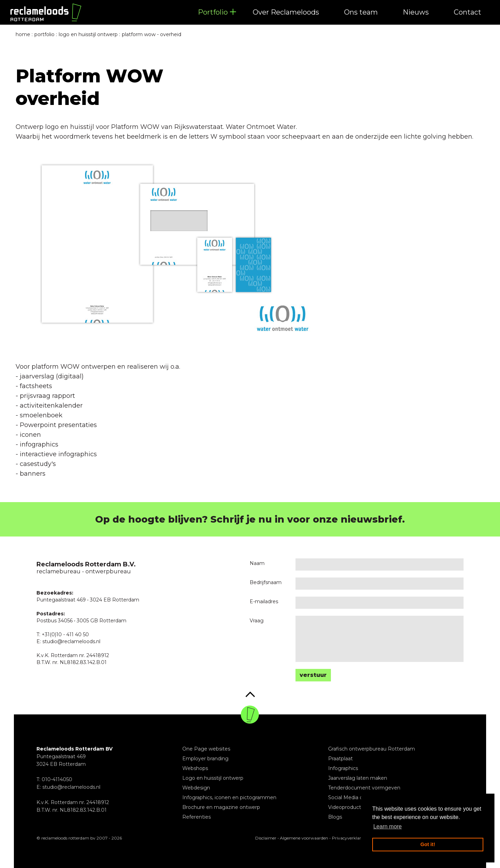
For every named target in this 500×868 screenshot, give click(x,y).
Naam (257, 563)
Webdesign (196, 788)
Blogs (335, 817)
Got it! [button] (428, 844)
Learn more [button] (387, 826)
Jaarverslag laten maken (358, 778)
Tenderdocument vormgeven (364, 788)
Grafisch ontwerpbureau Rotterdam (372, 749)
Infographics (343, 768)
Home (23, 34)
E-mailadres (264, 601)
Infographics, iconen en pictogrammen (229, 797)
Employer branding (205, 759)
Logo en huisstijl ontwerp (213, 778)
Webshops (195, 768)
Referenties (197, 817)
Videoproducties (348, 807)
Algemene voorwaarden (304, 838)
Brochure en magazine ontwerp (221, 807)
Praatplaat (340, 759)
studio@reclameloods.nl (71, 787)
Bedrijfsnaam (266, 582)
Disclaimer (266, 838)
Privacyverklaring (350, 838)
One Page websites (206, 749)
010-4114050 (57, 779)
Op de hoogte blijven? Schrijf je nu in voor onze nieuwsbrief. (250, 519)
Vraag (257, 621)
